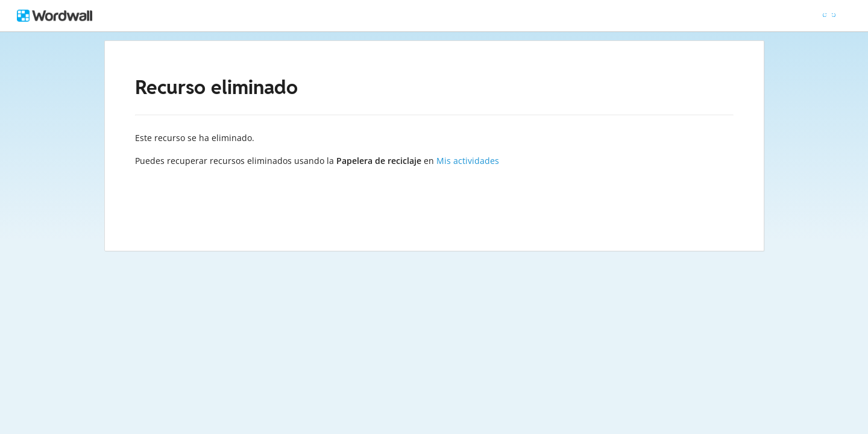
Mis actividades (468, 161)
